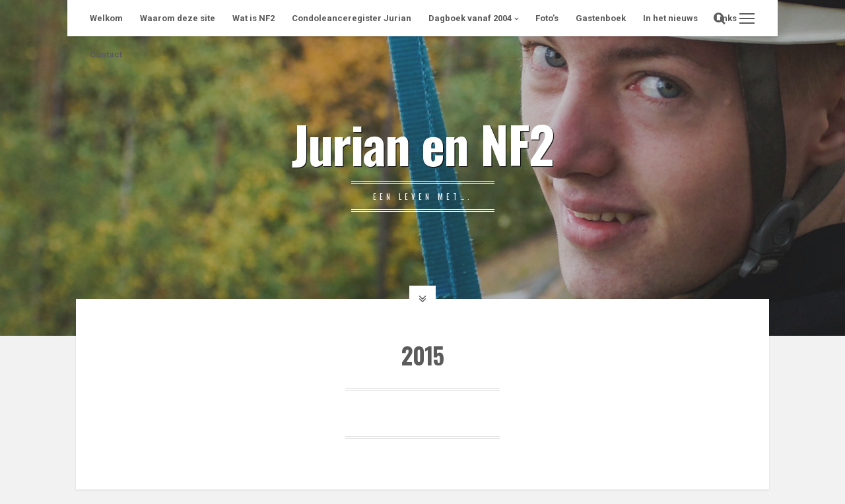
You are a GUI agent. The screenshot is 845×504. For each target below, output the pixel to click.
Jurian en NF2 (422, 143)
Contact (106, 54)
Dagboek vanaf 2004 (470, 18)
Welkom (106, 18)
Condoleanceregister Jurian (352, 18)
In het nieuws (670, 18)
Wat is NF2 (253, 18)
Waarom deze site (178, 18)
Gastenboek (601, 18)
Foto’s (547, 18)
